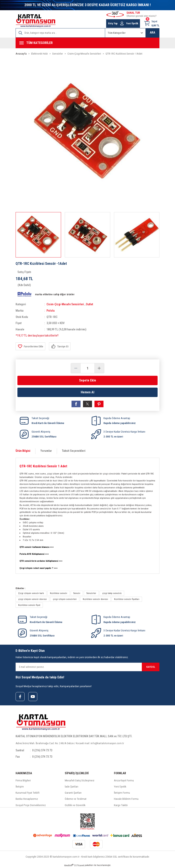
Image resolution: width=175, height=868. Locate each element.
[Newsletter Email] (87, 667)
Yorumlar (46, 451)
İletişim (20, 786)
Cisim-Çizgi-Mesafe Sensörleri (66, 304)
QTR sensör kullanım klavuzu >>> (37, 547)
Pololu (51, 310)
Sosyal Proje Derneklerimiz (31, 805)
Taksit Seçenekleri (74, 451)
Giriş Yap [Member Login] (113, 23)
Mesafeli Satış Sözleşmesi (80, 780)
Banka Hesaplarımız (27, 799)
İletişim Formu (122, 792)
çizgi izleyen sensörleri (65, 599)
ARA (152, 33)
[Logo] (36, 21)
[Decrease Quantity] (76, 368)
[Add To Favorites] (30, 346)
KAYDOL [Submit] (151, 667)
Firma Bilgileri (23, 780)
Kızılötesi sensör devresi (95, 599)
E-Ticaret (80, 865)
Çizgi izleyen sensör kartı (31, 593)
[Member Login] (122, 23)
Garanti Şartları (73, 792)
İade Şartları (72, 786)
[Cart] (152, 23)
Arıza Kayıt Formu (124, 780)
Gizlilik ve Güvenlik (75, 805)
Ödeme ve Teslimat (76, 799)
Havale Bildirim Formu (126, 799)
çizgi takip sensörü (112, 593)
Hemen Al (87, 392)
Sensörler (91, 593)
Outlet (90, 304)
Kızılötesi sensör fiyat (29, 605)
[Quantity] (87, 368)
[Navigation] (87, 43)
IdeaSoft (69, 865)
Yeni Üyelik (120, 786)
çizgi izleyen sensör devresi (32, 599)
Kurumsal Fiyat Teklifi (28, 792)
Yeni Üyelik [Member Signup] (132, 23)
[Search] (60, 33)
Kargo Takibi (121, 805)
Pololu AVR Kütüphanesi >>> (34, 554)
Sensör (77, 593)
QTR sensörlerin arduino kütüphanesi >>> (41, 561)
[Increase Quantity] (99, 368)
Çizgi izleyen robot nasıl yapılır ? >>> (39, 568)
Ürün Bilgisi (23, 451)
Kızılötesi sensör (59, 593)
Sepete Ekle (87, 380)
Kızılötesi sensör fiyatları (127, 599)
